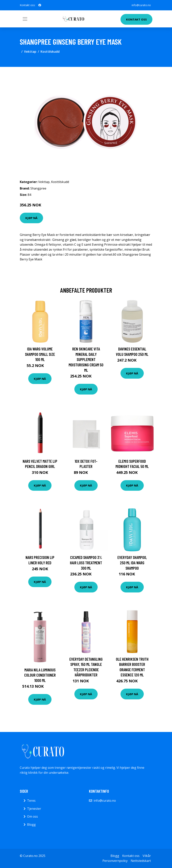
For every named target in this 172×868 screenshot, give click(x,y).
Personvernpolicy (115, 861)
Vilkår (147, 856)
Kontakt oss (136, 19)
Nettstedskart (141, 861)
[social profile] (40, 5)
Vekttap (30, 52)
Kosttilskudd (50, 52)
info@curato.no (141, 5)
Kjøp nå (31, 218)
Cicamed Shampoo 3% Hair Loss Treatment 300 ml (86, 563)
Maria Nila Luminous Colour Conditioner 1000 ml (40, 675)
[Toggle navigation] (25, 19)
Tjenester (34, 809)
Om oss (32, 816)
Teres (31, 801)
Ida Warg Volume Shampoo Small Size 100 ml (40, 354)
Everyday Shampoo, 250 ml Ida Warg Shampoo (132, 563)
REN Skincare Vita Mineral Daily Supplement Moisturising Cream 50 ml (86, 359)
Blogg (31, 825)
